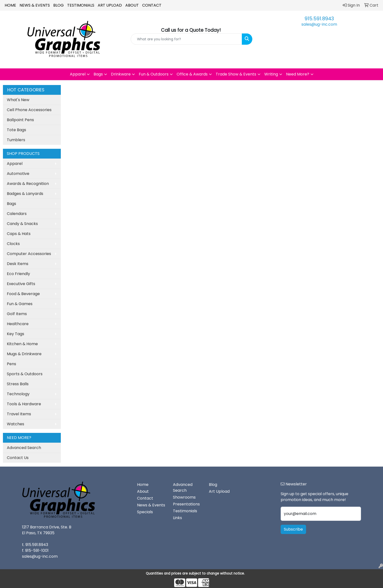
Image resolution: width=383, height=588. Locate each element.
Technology (18, 394)
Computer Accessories (29, 254)
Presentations (186, 504)
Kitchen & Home (22, 344)
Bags (98, 74)
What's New (18, 100)
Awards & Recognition (28, 184)
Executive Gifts (21, 284)
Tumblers (16, 140)
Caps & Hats (19, 234)
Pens (11, 364)
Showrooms (184, 497)
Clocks (13, 244)
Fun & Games (20, 304)
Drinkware (121, 74)
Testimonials (81, 5)
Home (10, 5)
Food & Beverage (23, 294)
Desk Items (18, 264)
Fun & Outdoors (154, 74)
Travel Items (19, 414)
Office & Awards (192, 74)
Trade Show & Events (236, 74)
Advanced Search (24, 448)
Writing (271, 74)
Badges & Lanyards (25, 194)
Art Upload (110, 5)
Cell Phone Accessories (29, 110)
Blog (59, 5)
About (132, 5)
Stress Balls (18, 384)
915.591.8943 (319, 19)
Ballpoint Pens (20, 120)
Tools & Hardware (24, 404)
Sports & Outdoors (25, 374)
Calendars (17, 214)
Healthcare (18, 324)
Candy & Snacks (22, 224)
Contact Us (18, 458)
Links (177, 518)
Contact (152, 5)
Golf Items (17, 314)
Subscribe (293, 529)
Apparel (78, 74)
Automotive (18, 174)
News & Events (35, 5)
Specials (145, 512)
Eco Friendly (18, 274)
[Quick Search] (186, 39)
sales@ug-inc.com (319, 24)
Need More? (298, 74)
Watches (16, 424)
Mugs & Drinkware (24, 354)
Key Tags (16, 334)
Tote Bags (16, 130)
